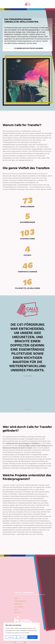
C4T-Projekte (19, 607)
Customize (11, 637)
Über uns (17, 612)
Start (16, 598)
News (16, 610)
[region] (22, 632)
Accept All (32, 637)
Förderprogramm (20, 601)
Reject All (22, 637)
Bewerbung (18, 604)
